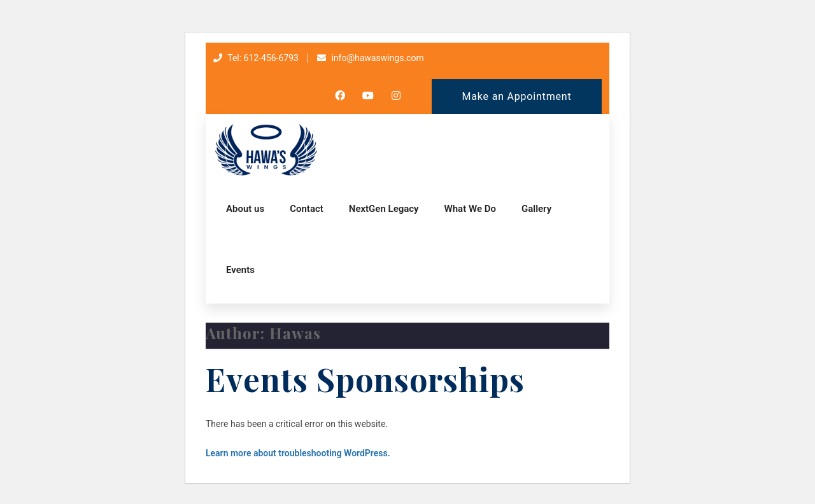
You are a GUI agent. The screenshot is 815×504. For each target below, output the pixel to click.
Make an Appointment (517, 96)
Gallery (536, 209)
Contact (307, 209)
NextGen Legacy (384, 209)
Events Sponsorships (365, 379)
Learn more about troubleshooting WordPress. (298, 453)
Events (240, 270)
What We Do (470, 209)
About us (245, 209)
